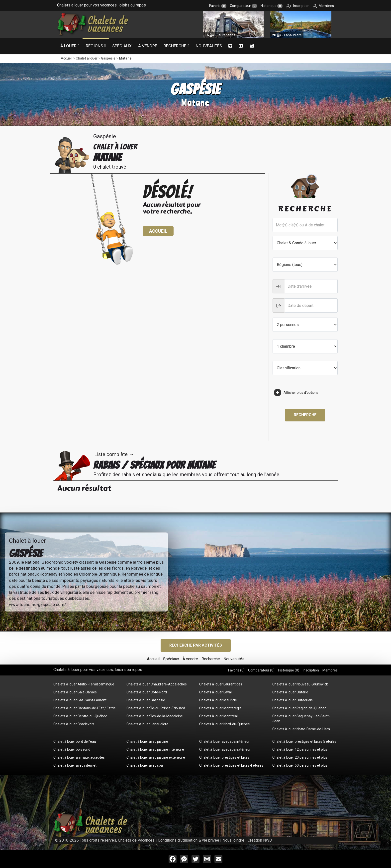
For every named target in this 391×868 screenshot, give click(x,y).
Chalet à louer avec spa (145, 765)
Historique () (289, 670)
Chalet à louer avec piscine (147, 741)
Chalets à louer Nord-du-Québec (224, 724)
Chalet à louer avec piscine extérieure (156, 757)
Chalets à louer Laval (215, 692)
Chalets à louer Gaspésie (146, 700)
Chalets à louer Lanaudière (147, 724)
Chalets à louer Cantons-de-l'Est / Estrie (85, 708)
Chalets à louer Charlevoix (74, 724)
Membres (323, 6)
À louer (68, 46)
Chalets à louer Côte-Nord (147, 692)
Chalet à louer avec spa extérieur (225, 749)
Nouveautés (209, 46)
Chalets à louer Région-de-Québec (299, 708)
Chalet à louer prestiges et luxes (224, 757)
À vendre (148, 46)
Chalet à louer (87, 58)
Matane (125, 58)
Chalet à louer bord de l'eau (75, 741)
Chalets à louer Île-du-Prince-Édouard (156, 708)
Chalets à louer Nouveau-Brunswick (300, 684)
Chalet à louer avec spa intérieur (224, 741)
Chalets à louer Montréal (218, 716)
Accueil (67, 58)
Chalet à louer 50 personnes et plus (300, 765)
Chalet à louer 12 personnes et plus (300, 749)
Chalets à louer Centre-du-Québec (80, 716)
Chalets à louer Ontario (290, 692)
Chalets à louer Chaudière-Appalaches (157, 684)
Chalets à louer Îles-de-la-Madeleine (155, 716)
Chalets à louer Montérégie (220, 708)
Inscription (298, 6)
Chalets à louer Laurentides (221, 684)
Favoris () (236, 670)
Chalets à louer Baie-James (75, 692)
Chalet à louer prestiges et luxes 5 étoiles (304, 741)
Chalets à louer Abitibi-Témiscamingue (84, 684)
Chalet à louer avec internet (75, 765)
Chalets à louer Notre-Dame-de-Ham (301, 729)
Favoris (218, 6)
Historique (272, 6)
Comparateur (244, 6)
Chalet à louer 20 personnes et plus (300, 757)
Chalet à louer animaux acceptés (79, 757)
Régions (94, 46)
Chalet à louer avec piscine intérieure (155, 749)
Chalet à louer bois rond (72, 749)
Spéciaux (122, 46)
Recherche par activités (196, 645)
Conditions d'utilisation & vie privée (189, 840)
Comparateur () (261, 670)
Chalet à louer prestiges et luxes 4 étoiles (231, 765)
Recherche (175, 46)
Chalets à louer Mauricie (218, 700)
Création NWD (260, 840)
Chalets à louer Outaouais (293, 700)
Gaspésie (108, 58)
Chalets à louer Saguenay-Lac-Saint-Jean (301, 719)
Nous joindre (233, 840)
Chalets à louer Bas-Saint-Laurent (80, 700)
